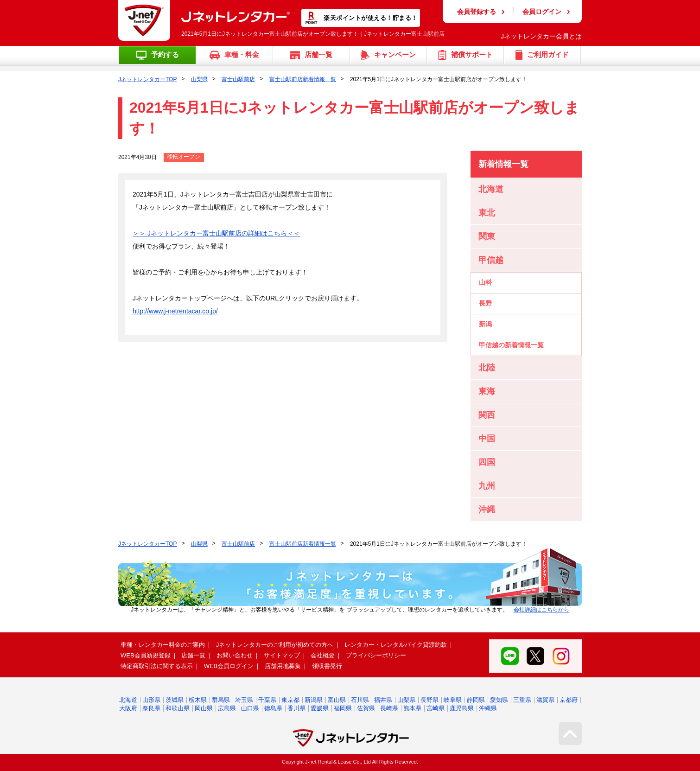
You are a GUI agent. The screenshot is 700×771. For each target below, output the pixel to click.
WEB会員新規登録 (146, 655)
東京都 (290, 700)
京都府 (569, 700)
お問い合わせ (235, 655)
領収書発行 (327, 666)
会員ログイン (542, 12)
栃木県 (198, 700)
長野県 (430, 700)
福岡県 (343, 708)
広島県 (227, 708)
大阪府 (128, 708)
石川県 (360, 700)
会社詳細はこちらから (541, 610)
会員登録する (477, 12)
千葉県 (267, 700)
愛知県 (499, 700)
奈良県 (151, 708)
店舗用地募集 (283, 666)
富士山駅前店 (238, 79)
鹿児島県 (462, 708)
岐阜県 (453, 700)
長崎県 (389, 708)
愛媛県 (320, 708)
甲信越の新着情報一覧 (511, 345)
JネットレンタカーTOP (147, 79)
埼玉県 (244, 700)
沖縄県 (488, 708)
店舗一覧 (193, 655)
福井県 (383, 700)
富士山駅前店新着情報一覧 (303, 79)
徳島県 (273, 708)
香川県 (296, 708)
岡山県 (204, 708)
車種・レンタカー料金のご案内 (163, 645)
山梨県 (199, 79)
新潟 (485, 324)
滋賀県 (545, 700)
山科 (485, 282)
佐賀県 (366, 708)
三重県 (522, 700)
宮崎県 (436, 708)
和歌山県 (178, 708)
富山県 (337, 700)
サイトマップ (282, 655)
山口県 (250, 708)
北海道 (128, 700)
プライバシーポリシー (376, 655)
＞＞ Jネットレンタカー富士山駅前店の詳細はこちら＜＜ (216, 233)
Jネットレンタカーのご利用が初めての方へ (275, 645)
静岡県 (476, 700)
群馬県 (221, 700)
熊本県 (412, 708)
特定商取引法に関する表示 (157, 666)
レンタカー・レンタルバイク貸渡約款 (396, 645)
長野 (485, 303)
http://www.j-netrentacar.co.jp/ (175, 311)
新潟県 (314, 700)
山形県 (151, 700)
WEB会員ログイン (229, 666)
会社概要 (323, 655)
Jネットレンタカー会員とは (541, 36)
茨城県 (175, 700)
